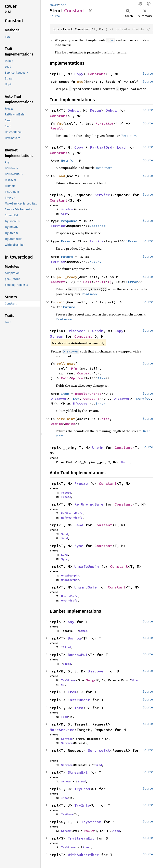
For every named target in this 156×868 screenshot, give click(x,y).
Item (102, 378)
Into (79, 708)
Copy (79, 74)
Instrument (79, 700)
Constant (97, 74)
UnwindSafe (86, 587)
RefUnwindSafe (89, 504)
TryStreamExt (81, 838)
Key (76, 398)
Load (121, 147)
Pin (74, 368)
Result (57, 128)
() (110, 282)
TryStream (68, 680)
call (61, 302)
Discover (77, 331)
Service (102, 195)
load (63, 5)
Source (55, 16)
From (72, 692)
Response (69, 221)
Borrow (74, 638)
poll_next (66, 363)
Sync (79, 546)
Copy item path (91, 11)
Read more (129, 136)
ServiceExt (99, 750)
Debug (73, 110)
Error (66, 241)
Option (77, 378)
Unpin (98, 331)
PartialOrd (101, 147)
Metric (67, 160)
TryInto (82, 805)
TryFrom (82, 789)
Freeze (81, 483)
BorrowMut (78, 655)
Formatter (105, 123)
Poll (87, 282)
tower (54, 5)
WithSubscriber (83, 855)
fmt (60, 123)
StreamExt (78, 772)
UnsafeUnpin (87, 566)
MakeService (62, 730)
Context (58, 282)
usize (105, 419)
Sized (83, 631)
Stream (56, 336)
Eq (63, 684)
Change (95, 394)
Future (67, 257)
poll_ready (67, 277)
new (80, 82)
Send (79, 525)
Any (71, 622)
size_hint (66, 419)
